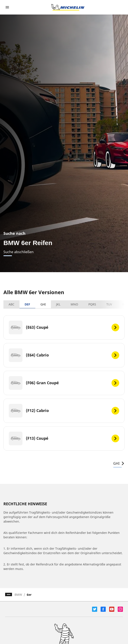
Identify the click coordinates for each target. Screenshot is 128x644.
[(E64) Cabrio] (64, 355)
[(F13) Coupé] (64, 438)
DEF (27, 304)
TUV (109, 304)
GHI (43, 304)
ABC (11, 304)
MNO (74, 304)
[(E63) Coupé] (64, 327)
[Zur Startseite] (68, 7)
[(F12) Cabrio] (64, 411)
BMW (18, 595)
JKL (58, 304)
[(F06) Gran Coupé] (64, 383)
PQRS (92, 304)
